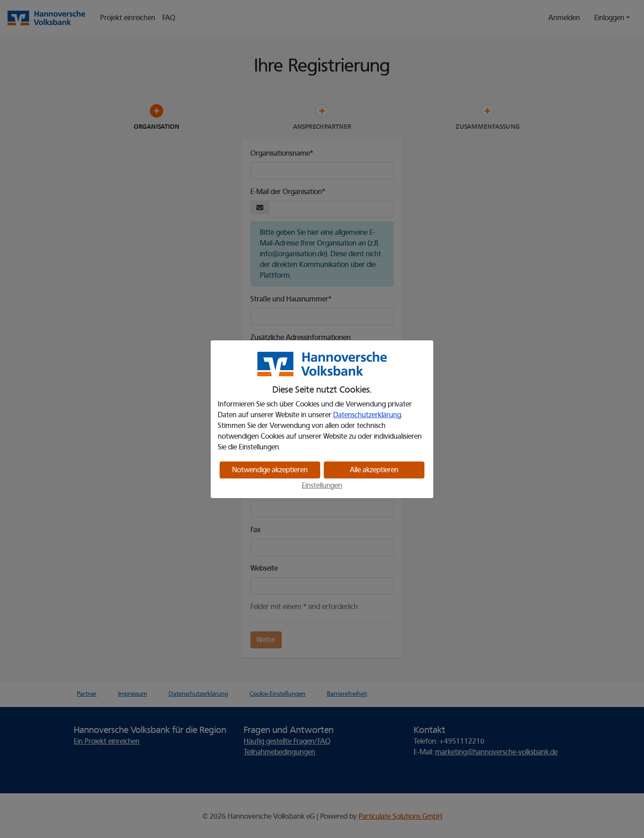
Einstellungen (322, 486)
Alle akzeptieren (374, 470)
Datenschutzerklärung (367, 415)
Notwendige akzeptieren (270, 470)
